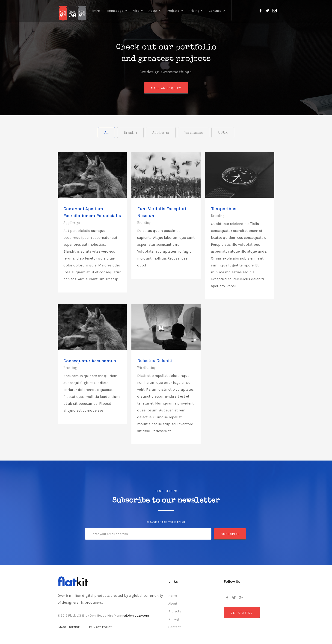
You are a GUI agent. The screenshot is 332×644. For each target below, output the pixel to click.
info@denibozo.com (134, 615)
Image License (69, 627)
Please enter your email (166, 522)
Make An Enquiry (166, 88)
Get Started (242, 612)
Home (173, 595)
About (173, 603)
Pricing (174, 619)
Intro (96, 11)
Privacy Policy (101, 627)
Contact (175, 627)
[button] (117, 10)
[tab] (104, 132)
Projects (175, 611)
